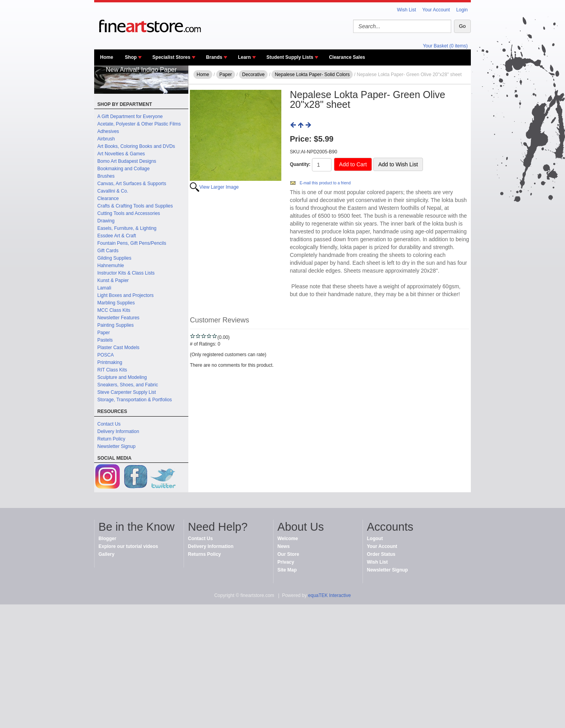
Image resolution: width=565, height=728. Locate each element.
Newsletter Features (118, 318)
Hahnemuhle (111, 266)
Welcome (288, 539)
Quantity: (300, 164)
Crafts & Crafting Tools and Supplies (135, 206)
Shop (131, 57)
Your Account (436, 10)
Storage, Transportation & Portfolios (135, 400)
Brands (214, 57)
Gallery (107, 554)
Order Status (381, 554)
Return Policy (111, 439)
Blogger (107, 539)
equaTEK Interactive (329, 595)
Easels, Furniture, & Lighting (127, 228)
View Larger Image (219, 187)
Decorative (253, 75)
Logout (375, 539)
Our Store (288, 554)
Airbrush (106, 139)
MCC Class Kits (114, 310)
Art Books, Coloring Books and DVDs (136, 146)
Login (462, 10)
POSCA (106, 355)
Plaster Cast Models (118, 348)
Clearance (108, 198)
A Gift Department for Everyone (130, 116)
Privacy (286, 562)
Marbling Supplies (116, 303)
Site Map (287, 570)
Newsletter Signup (116, 446)
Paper (104, 333)
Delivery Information (118, 431)
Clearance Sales (347, 57)
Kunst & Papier (113, 280)
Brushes (106, 176)
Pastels (105, 340)
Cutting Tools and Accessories (129, 213)
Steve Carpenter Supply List (127, 392)
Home (107, 57)
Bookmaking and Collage (123, 169)
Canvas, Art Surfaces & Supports (132, 184)
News (283, 546)
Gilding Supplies (114, 258)
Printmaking (110, 362)
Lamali (104, 288)
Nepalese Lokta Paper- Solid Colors (312, 75)
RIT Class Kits (112, 370)
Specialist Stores (171, 57)
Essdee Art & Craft (117, 236)
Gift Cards (108, 251)
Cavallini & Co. (113, 191)
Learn (244, 57)
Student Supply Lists (290, 57)
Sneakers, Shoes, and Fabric (128, 385)
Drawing (106, 221)
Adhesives (108, 131)
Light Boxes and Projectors (125, 295)
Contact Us (109, 424)
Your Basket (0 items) (445, 46)
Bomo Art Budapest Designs (127, 161)
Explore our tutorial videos (128, 546)
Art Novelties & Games (121, 154)
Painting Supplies (116, 325)
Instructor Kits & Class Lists (126, 273)
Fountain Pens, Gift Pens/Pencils (132, 243)
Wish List (407, 10)
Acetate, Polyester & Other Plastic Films (139, 124)
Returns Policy (204, 554)
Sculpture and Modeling (122, 377)
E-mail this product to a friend (325, 183)
